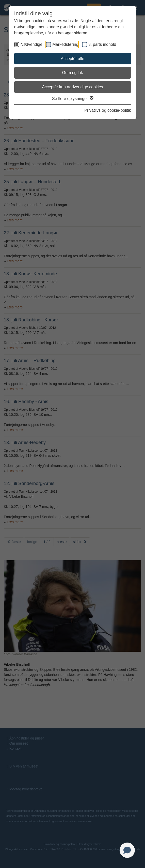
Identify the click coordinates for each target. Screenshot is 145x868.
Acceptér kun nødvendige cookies (72, 87)
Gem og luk (73, 73)
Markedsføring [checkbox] (65, 44)
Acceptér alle (72, 59)
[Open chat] (127, 850)
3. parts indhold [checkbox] (102, 44)
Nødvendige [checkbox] (31, 44)
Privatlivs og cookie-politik (108, 110)
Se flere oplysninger (72, 99)
